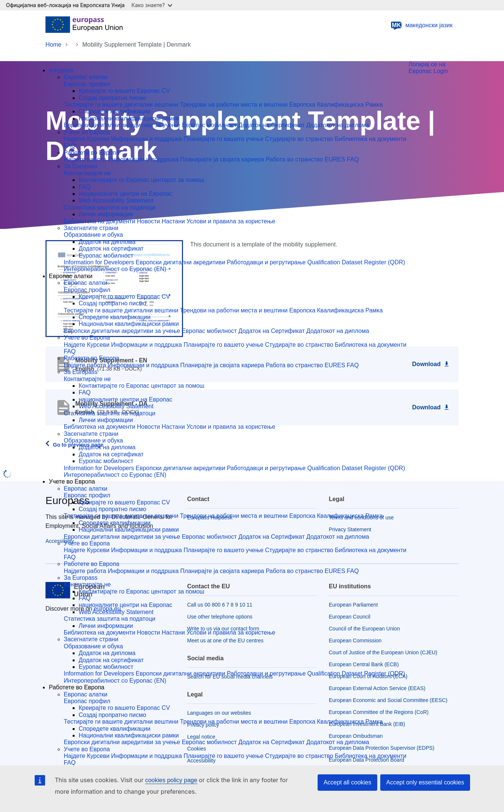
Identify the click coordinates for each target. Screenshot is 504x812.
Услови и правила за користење (231, 221)
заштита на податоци (126, 207)
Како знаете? (152, 5)
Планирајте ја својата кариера (223, 159)
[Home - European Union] (84, 25)
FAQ (70, 146)
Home (53, 45)
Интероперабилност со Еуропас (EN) (115, 269)
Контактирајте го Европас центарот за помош (141, 180)
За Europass (81, 166)
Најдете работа (86, 159)
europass (61, 70)
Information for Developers (100, 262)
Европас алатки (86, 77)
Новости (149, 221)
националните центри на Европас (125, 194)
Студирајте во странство (300, 139)
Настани (174, 221)
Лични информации (106, 214)
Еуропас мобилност (106, 256)
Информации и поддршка (147, 139)
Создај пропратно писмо (112, 98)
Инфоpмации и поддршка (144, 159)
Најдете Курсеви (87, 139)
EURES (336, 159)
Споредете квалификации (115, 111)
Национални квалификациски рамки (129, 118)
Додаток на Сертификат (273, 125)
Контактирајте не (87, 173)
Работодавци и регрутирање (267, 262)
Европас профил (87, 84)
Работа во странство (295, 159)
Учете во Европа (87, 132)
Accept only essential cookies (425, 782)
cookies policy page (171, 780)
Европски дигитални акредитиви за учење (123, 125)
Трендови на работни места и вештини (235, 105)
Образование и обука (93, 235)
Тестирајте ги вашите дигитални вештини (122, 105)
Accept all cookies (347, 782)
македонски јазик (421, 25)
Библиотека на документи (371, 139)
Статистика (80, 207)
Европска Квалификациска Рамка (336, 105)
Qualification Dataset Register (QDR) (356, 262)
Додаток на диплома (107, 242)
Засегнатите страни (91, 228)
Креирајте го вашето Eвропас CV (124, 91)
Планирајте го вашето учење (224, 139)
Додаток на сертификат (111, 248)
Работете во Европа (92, 153)
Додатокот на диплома (338, 125)
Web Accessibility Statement (116, 200)
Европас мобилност (210, 125)
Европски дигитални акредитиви (181, 262)
